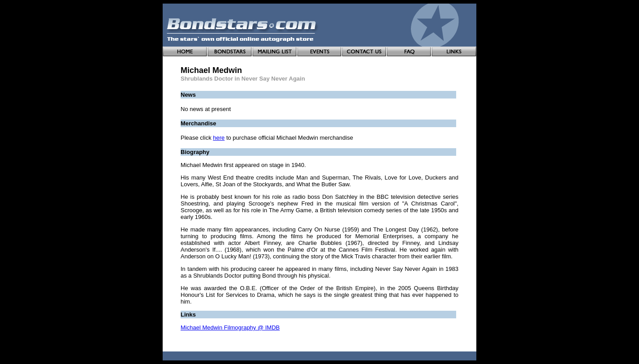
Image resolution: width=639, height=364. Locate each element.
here (219, 138)
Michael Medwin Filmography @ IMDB (230, 328)
